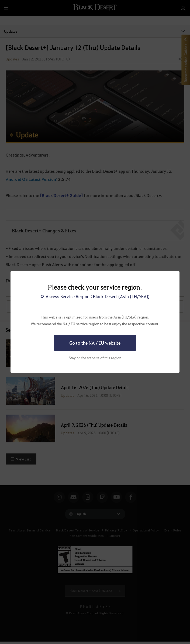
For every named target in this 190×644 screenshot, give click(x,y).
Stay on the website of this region (95, 358)
